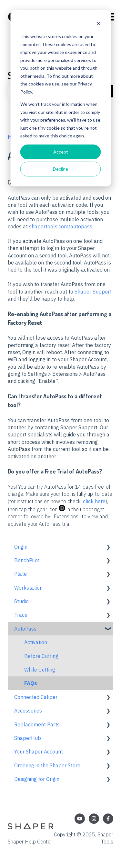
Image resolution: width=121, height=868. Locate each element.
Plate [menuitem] (20, 574)
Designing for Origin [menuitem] (37, 779)
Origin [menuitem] (21, 547)
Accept (61, 152)
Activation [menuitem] (36, 642)
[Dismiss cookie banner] (98, 24)
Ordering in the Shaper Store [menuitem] (47, 765)
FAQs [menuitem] (31, 683)
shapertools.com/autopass (61, 226)
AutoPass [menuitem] (25, 629)
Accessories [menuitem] (28, 711)
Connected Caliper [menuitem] (36, 697)
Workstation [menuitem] (28, 588)
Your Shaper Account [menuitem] (39, 752)
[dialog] (60, 98)
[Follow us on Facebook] (108, 819)
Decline (60, 169)
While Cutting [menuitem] (40, 670)
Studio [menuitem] (21, 601)
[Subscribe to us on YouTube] (80, 819)
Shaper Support (93, 292)
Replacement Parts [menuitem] (37, 724)
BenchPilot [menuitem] (27, 560)
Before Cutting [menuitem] (41, 656)
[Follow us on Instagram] (94, 819)
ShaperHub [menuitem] (28, 738)
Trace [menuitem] (21, 615)
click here (94, 501)
